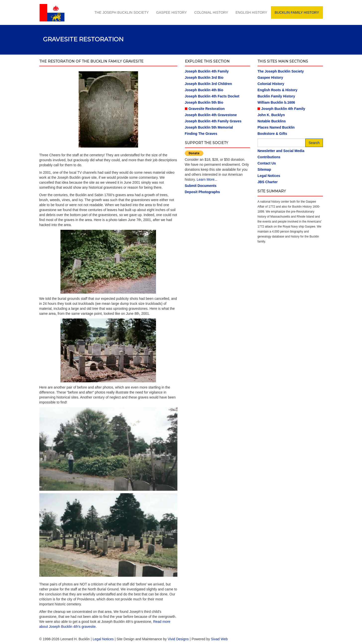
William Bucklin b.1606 (276, 102)
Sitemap (264, 169)
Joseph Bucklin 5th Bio (204, 102)
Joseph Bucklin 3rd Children (208, 84)
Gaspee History (172, 12)
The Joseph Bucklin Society (122, 12)
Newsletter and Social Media (281, 151)
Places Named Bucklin (276, 127)
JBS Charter (268, 182)
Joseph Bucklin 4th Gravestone (211, 115)
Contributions (269, 157)
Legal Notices (269, 176)
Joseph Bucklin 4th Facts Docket (212, 96)
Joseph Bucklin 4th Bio (204, 90)
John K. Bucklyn (271, 115)
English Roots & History (277, 90)
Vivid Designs (178, 639)
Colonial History (211, 12)
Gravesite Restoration (207, 109)
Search (314, 143)
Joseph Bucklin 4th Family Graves (213, 121)
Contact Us (267, 163)
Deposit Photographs (203, 192)
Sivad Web (219, 639)
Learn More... (207, 179)
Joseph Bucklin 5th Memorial (209, 127)
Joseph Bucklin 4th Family (207, 71)
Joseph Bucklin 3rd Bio (204, 78)
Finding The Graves (201, 134)
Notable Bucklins (272, 121)
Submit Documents (201, 186)
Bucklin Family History (297, 12)
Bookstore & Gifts (272, 134)
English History (251, 12)
